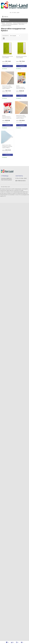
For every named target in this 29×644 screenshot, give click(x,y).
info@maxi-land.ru (21, 181)
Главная (3, 23)
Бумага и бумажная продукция (20, 23)
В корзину (7, 66)
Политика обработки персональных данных (6, 179)
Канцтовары (9, 23)
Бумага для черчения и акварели (10, 24)
